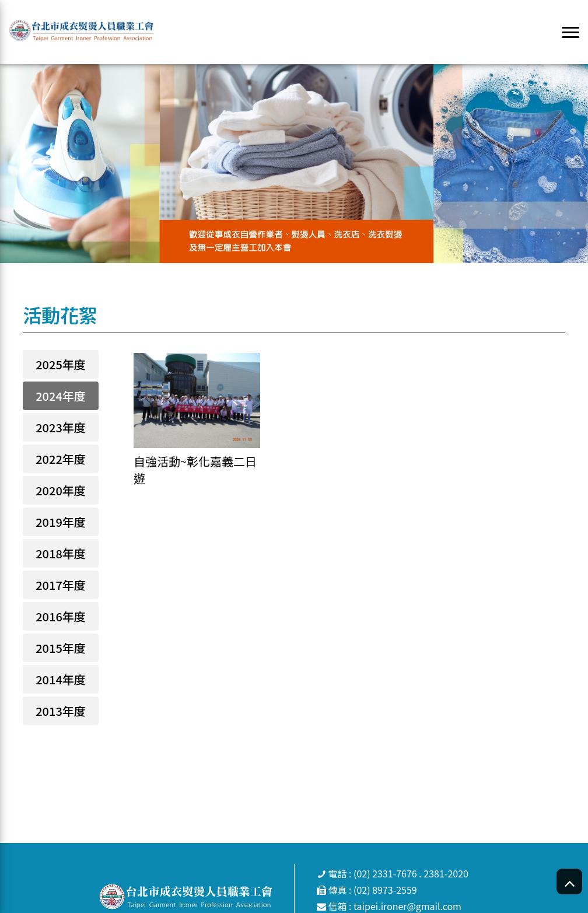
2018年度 (61, 553)
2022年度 (61, 459)
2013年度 (61, 711)
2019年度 (61, 522)
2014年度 (61, 679)
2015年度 (61, 648)
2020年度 (61, 490)
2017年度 (61, 585)
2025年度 (61, 364)
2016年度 (61, 616)
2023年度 (61, 427)
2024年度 (61, 396)
